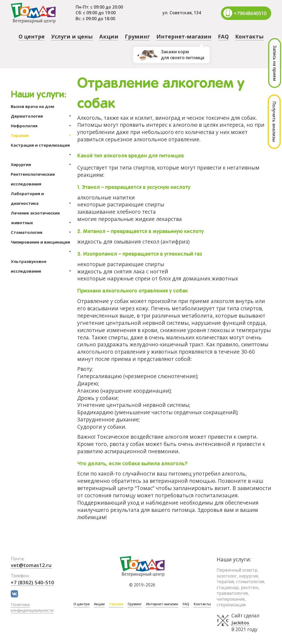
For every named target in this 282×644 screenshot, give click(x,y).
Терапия (41, 135)
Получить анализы (274, 122)
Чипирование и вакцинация (41, 243)
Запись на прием (275, 63)
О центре (32, 36)
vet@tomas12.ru (32, 565)
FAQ (223, 36)
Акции (109, 36)
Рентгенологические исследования (33, 179)
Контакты (249, 36)
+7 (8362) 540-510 (33, 582)
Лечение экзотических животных (41, 219)
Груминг (137, 36)
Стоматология (41, 232)
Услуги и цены (72, 36)
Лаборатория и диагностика (41, 199)
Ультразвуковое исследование (41, 267)
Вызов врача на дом (32, 106)
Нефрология (41, 126)
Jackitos (240, 623)
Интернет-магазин (184, 36)
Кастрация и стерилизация (41, 146)
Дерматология (41, 116)
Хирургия (41, 164)
